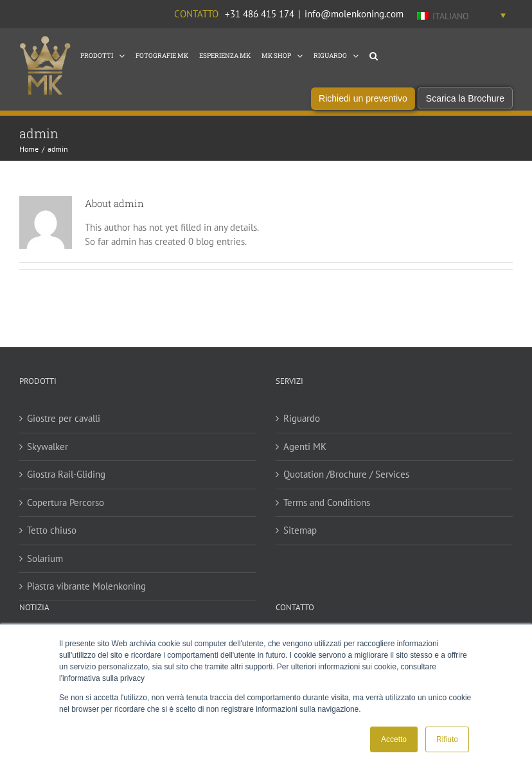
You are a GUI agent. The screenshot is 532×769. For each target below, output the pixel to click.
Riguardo (302, 427)
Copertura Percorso (66, 511)
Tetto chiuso (52, 539)
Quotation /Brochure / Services (346, 483)
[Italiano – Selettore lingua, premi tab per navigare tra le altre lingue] (461, 15)
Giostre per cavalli (64, 427)
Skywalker (48, 456)
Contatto (196, 14)
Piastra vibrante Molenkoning (86, 595)
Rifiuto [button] (447, 739)
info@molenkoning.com (354, 14)
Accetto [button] (394, 739)
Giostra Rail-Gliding (66, 483)
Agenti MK (305, 456)
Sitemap (300, 539)
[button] (374, 55)
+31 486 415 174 (260, 14)
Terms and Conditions (327, 511)
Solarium (45, 567)
